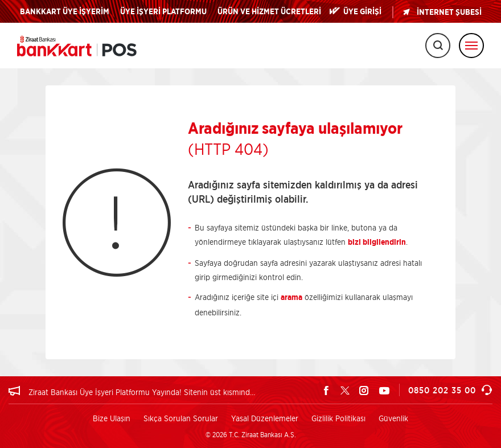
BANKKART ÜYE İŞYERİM (65, 12)
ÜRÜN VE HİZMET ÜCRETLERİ (269, 12)
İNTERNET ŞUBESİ (442, 12)
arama (291, 298)
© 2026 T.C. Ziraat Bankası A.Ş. (251, 435)
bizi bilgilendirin (377, 243)
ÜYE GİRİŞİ (362, 12)
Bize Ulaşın (112, 418)
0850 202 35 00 (450, 390)
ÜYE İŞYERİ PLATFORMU (163, 12)
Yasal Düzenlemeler (265, 418)
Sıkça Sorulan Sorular (181, 418)
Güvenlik (393, 418)
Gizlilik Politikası (338, 418)
